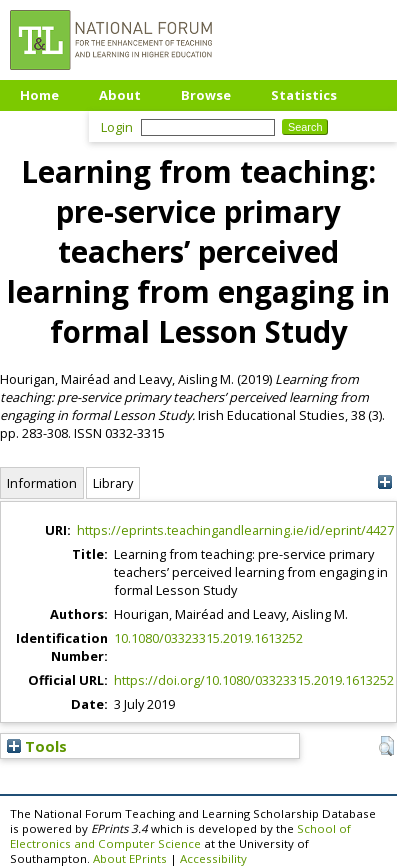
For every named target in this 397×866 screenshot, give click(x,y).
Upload (44, 125)
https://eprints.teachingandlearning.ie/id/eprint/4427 (235, 530)
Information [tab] (42, 483)
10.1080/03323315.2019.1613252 (208, 638)
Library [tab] (113, 483)
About (120, 95)
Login (117, 127)
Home (39, 95)
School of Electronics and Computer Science (180, 836)
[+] (384, 482)
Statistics (304, 95)
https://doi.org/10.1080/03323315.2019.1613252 (254, 680)
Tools (37, 746)
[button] (386, 746)
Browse (206, 95)
